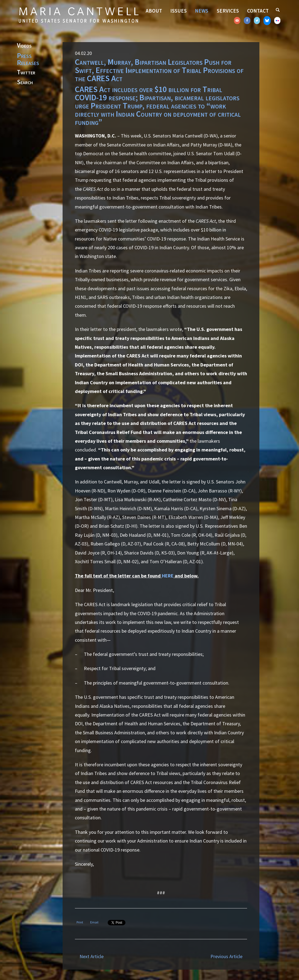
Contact (258, 11)
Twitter (26, 72)
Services (228, 11)
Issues (178, 11)
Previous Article (226, 956)
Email (94, 922)
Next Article (92, 956)
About (154, 11)
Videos (24, 46)
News (202, 11)
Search (25, 82)
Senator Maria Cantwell (78, 15)
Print (80, 922)
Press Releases (28, 59)
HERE (168, 576)
